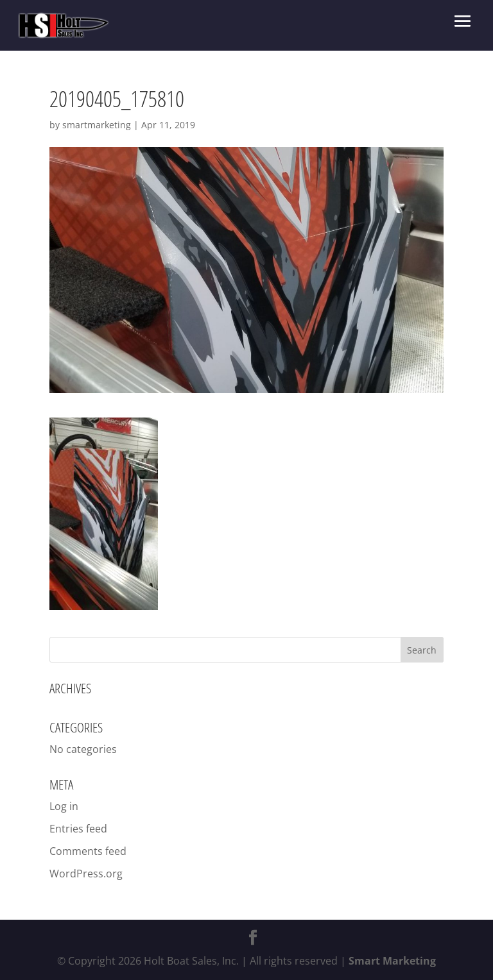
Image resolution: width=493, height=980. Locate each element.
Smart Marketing (392, 961)
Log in (64, 806)
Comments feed (88, 851)
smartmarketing (97, 125)
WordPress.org (86, 874)
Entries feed (78, 829)
